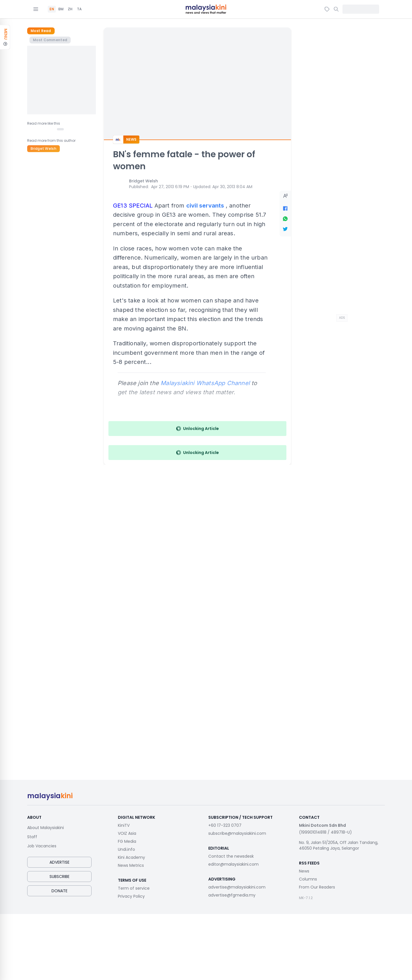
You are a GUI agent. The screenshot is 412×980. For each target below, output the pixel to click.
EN (52, 9)
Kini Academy (131, 857)
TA (79, 9)
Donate (60, 891)
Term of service (134, 888)
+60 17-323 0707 (225, 825)
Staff (32, 837)
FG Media (127, 841)
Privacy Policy (131, 896)
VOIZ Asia (127, 833)
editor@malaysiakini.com (233, 864)
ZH (70, 9)
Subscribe (60, 877)
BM (61, 9)
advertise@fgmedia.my (232, 895)
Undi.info (126, 849)
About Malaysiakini (45, 828)
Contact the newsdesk (231, 856)
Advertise (60, 862)
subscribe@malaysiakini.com (237, 833)
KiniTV (124, 825)
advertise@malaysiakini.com (237, 887)
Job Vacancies (42, 846)
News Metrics (131, 865)
